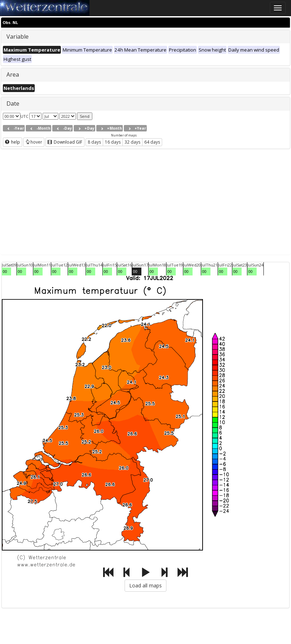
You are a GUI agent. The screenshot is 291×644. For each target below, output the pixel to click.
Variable (18, 37)
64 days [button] (152, 142)
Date (13, 104)
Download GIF (65, 142)
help (13, 142)
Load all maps (145, 585)
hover (34, 142)
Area (13, 75)
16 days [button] (113, 142)
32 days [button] (132, 142)
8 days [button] (94, 142)
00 (5, 271)
